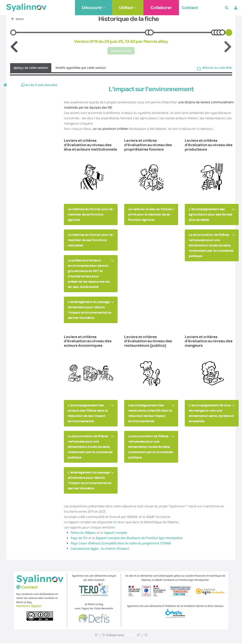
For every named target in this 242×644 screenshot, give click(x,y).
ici (115, 523)
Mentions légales (29, 606)
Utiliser (127, 8)
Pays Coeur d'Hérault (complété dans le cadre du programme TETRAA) (121, 544)
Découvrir (93, 8)
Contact (189, 8)
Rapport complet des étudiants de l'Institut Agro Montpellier (139, 538)
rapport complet (115, 533)
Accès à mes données (39, 85)
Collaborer (161, 8)
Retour (18, 19)
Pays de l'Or (79, 538)
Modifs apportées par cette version (81, 68)
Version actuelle (121, 51)
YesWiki (131, 635)
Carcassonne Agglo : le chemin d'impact (100, 549)
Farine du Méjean (83, 533)
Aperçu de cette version (31, 68)
